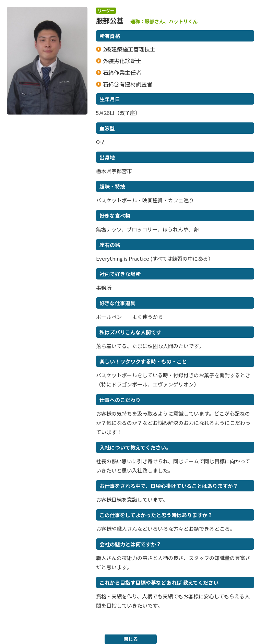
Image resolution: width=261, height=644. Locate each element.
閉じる (131, 639)
